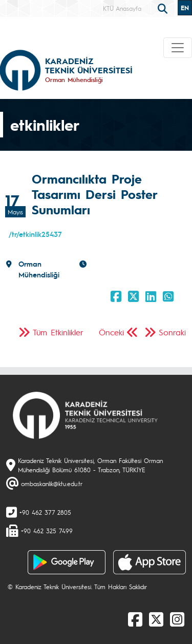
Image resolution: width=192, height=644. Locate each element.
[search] (164, 8)
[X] (156, 619)
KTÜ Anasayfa (122, 8)
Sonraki (172, 332)
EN (185, 8)
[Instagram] (177, 619)
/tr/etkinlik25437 (35, 234)
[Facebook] (135, 619)
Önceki (111, 332)
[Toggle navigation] (178, 48)
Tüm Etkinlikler (58, 332)
